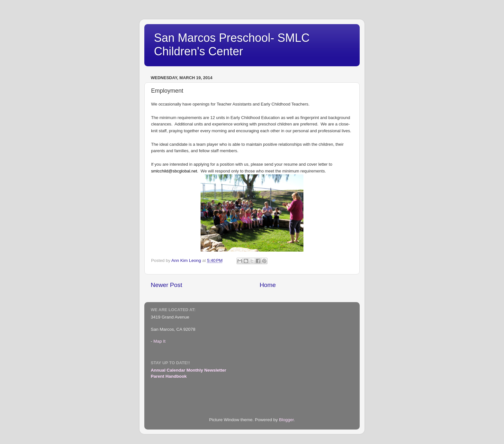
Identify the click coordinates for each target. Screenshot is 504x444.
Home (268, 285)
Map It (159, 341)
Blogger (286, 420)
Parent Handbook (169, 376)
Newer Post (166, 285)
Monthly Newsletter (206, 370)
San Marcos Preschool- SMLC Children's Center (232, 45)
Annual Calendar (168, 370)
